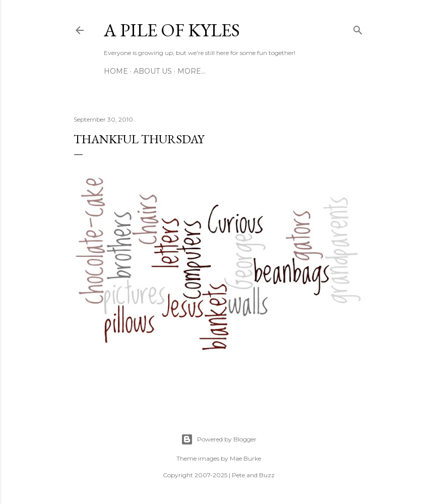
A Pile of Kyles (172, 30)
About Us (153, 71)
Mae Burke (245, 458)
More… (192, 71)
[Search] (358, 28)
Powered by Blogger (219, 439)
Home (116, 71)
